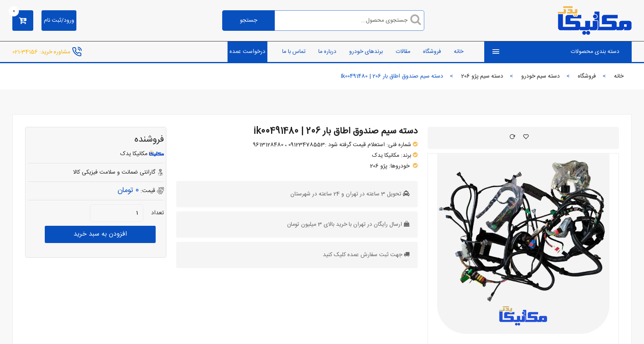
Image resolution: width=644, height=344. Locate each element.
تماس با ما (294, 52)
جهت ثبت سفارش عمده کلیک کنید (362, 255)
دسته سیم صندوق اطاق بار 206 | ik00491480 (336, 131)
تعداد (158, 213)
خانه (459, 52)
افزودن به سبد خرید (100, 234)
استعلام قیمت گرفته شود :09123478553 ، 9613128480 (319, 145)
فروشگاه (432, 52)
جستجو (248, 21)
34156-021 (25, 52)
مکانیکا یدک (386, 156)
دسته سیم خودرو (540, 76)
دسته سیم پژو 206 (482, 76)
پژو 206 (379, 166)
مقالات (403, 52)
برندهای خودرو (366, 52)
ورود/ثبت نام (59, 21)
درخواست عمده (247, 52)
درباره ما (327, 52)
